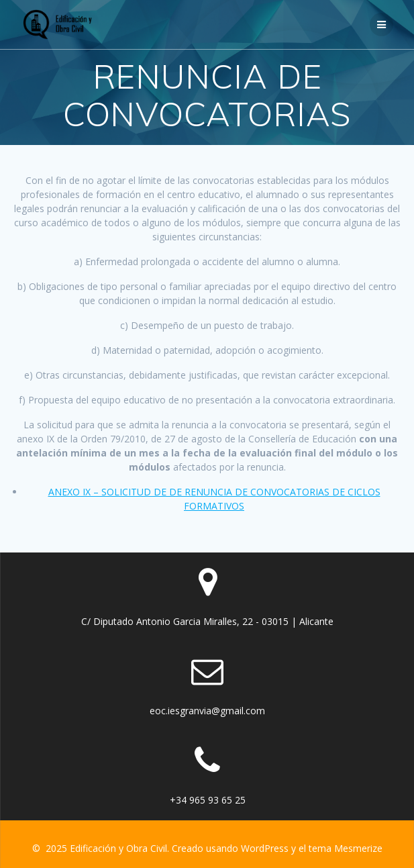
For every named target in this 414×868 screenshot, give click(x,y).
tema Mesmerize (346, 848)
